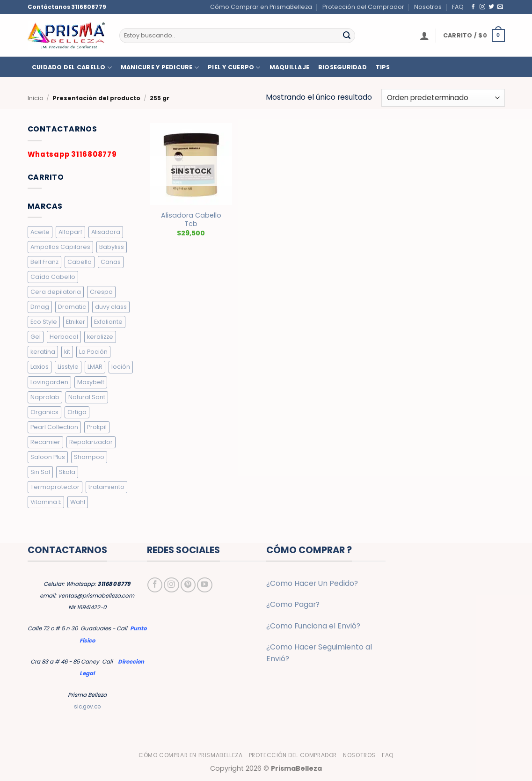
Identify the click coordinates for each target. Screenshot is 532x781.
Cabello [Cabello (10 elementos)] (80, 262)
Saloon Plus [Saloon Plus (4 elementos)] (48, 457)
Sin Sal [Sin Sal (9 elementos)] (40, 472)
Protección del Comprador (363, 7)
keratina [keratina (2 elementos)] (43, 352)
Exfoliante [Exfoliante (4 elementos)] (108, 322)
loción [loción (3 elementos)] (121, 367)
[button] (424, 36)
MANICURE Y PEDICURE (160, 68)
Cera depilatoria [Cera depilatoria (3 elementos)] (56, 292)
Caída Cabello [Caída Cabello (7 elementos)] (53, 277)
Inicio (36, 98)
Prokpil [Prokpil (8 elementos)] (97, 427)
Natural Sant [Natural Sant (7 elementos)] (87, 397)
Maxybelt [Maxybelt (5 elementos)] (91, 382)
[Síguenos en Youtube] (204, 585)
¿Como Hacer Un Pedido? (312, 583)
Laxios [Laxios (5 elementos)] (40, 367)
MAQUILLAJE (290, 67)
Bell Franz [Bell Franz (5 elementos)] (44, 262)
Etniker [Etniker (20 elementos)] (76, 322)
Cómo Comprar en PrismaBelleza (261, 7)
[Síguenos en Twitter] (491, 7)
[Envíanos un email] (500, 7)
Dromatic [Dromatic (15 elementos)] (72, 307)
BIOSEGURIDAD (343, 67)
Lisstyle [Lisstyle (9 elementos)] (68, 367)
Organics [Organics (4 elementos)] (44, 412)
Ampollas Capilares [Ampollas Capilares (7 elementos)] (60, 247)
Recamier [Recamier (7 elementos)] (45, 442)
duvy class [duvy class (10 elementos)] (111, 307)
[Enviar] (347, 35)
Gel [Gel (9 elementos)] (36, 337)
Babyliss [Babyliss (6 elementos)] (112, 247)
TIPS (383, 67)
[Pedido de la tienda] (443, 98)
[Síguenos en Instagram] (482, 7)
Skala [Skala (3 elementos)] (67, 472)
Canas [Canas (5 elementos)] (111, 262)
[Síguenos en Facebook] (474, 7)
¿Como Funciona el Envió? (313, 626)
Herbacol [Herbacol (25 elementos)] (64, 337)
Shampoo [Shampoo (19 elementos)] (89, 457)
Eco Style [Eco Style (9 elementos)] (44, 322)
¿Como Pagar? (293, 604)
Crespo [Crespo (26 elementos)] (101, 292)
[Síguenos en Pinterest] (188, 585)
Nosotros (428, 7)
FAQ (458, 7)
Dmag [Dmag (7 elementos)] (40, 307)
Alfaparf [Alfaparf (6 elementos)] (70, 232)
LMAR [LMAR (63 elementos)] (95, 367)
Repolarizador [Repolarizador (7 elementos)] (91, 442)
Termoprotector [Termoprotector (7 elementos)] (55, 487)
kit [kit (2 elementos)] (67, 352)
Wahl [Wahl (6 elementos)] (78, 502)
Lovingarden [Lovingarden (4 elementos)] (49, 382)
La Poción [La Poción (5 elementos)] (93, 352)
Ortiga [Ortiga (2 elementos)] (77, 412)
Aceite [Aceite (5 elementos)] (40, 232)
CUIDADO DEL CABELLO (72, 68)
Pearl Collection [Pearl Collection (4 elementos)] (54, 427)
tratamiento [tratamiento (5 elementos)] (106, 487)
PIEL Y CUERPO (234, 68)
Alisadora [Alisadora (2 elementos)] (106, 232)
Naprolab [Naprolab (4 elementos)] (45, 397)
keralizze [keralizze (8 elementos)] (100, 337)
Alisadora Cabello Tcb (191, 220)
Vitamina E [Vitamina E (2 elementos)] (46, 502)
